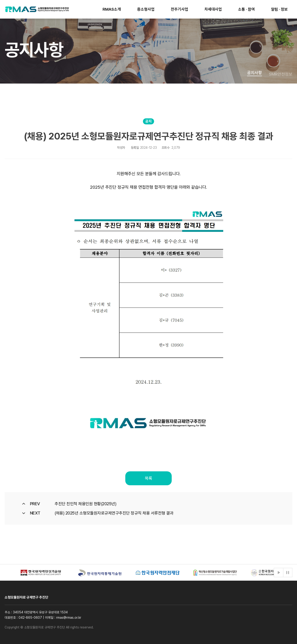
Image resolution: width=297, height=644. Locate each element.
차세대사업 (213, 9)
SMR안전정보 (281, 81)
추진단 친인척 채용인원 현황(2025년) (85, 504)
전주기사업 (179, 9)
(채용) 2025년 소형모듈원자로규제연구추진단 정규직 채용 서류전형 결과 (114, 513)
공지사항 (255, 78)
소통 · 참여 (246, 9)
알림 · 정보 (279, 9)
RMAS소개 (112, 9)
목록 (148, 478)
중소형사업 (146, 9)
